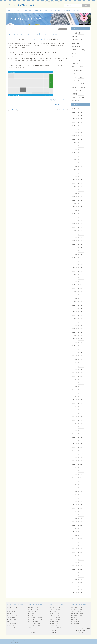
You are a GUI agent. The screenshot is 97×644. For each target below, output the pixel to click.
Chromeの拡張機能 (33, 622)
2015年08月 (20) (78, 529)
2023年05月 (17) (78, 214)
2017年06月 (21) (78, 454)
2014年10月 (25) (78, 562)
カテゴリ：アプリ (63, 29)
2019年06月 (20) (78, 373)
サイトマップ (77, 11)
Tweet (57, 104)
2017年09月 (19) (78, 444)
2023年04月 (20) (78, 217)
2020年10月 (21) (78, 319)
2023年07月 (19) (78, 207)
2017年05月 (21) (78, 457)
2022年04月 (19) (78, 258)
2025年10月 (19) (78, 115)
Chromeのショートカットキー (36, 620)
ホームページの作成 (77, 609)
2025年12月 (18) (78, 109)
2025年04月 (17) (78, 136)
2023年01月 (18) (78, 227)
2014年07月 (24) (78, 572)
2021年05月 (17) (78, 295)
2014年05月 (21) (78, 579)
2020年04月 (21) (78, 339)
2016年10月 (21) (78, 481)
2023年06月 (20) (78, 210)
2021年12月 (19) (78, 271)
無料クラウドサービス (56, 626)
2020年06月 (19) (78, 332)
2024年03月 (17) (78, 180)
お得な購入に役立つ (34, 611)
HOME (9, 11)
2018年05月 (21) (78, 417)
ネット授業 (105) (78, 33)
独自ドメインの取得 (77, 607)
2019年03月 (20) (78, 383)
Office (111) (76, 60)
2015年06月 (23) (78, 535)
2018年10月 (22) (78, 400)
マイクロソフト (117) (79, 90)
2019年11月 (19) (78, 356)
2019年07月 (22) (78, 369)
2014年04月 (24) (78, 583)
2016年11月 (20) (78, 478)
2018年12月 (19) (78, 393)
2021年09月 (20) (78, 281)
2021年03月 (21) (78, 302)
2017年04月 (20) (78, 461)
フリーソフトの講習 (55, 613)
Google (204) (77, 47)
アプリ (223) (76, 74)
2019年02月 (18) (78, 386)
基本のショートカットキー (35, 618)
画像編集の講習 (75, 622)
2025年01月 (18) (78, 146)
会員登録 (58, 11)
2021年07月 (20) (78, 288)
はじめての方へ (18, 11)
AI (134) (75, 36)
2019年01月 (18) (78, 390)
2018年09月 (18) (78, 403)
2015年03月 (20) (78, 545)
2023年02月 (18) (78, 224)
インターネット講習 (55, 609)
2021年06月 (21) (78, 292)
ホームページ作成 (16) (79, 87)
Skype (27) (76, 63)
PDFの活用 (53, 632)
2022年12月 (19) (78, 231)
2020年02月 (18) (78, 346)
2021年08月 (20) (78, 285)
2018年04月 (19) (78, 420)
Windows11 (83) (77, 70)
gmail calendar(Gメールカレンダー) (36, 39)
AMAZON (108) (77, 40)
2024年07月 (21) (78, 166)
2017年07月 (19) (78, 451)
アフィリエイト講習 (55, 620)
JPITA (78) (76, 53)
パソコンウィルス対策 (34, 626)
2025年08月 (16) (78, 122)
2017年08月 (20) (78, 447)
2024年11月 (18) (78, 153)
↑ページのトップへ (12, 607)
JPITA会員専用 (11, 628)
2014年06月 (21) (78, 576)
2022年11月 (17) (78, 234)
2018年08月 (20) (78, 407)
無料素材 (31, 616)
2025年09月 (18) (78, 119)
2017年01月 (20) (78, 471)
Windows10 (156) (78, 67)
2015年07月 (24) (78, 532)
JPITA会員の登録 (11, 620)
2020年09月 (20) (78, 322)
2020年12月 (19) (78, 312)
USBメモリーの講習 (55, 618)
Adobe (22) (76, 43)
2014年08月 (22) (78, 569)
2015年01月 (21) (78, 552)
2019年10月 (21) (78, 359)
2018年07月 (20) (78, 410)
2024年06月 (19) (78, 170)
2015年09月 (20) (78, 525)
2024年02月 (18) (78, 183)
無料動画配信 (32, 613)
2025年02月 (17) (78, 143)
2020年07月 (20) (78, 329)
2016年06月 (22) (78, 495)
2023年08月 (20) (78, 204)
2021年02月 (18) (78, 305)
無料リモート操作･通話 (56, 628)
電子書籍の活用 (75, 624)
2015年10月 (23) (78, 522)
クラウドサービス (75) (79, 77)
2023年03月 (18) (78, 220)
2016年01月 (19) (78, 512)
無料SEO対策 (75, 618)
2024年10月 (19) (78, 156)
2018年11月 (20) (78, 397)
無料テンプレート (76, 620)
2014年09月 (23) (78, 566)
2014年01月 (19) (78, 593)
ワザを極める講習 (55, 624)
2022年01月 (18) (78, 268)
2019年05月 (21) (78, 376)
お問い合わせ (66, 11)
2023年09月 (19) (78, 200)
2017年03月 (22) (78, 464)
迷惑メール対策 (32, 628)
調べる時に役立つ (33, 607)
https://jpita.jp (82, 630)
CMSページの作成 (76, 611)
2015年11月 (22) (78, 518)
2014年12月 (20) (78, 556)
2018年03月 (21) (78, 424)
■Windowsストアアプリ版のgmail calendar (54, 100)
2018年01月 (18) (78, 430)
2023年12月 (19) (78, 190)
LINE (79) (75, 57)
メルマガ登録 (49, 11)
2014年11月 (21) (78, 559)
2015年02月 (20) (78, 549)
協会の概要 (28, 11)
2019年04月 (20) (78, 380)
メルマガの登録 (11, 618)
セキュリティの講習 (55, 616)
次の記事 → (62, 109)
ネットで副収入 (54, 622)
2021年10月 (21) (78, 278)
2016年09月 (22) (78, 485)
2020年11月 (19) (78, 315)
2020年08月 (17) (78, 325)
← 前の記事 (13, 109)
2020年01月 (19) (78, 349)
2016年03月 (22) (78, 505)
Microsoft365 (54, 611)
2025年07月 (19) (78, 126)
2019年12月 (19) (78, 352)
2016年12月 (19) (78, 474)
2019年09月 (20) (78, 363)
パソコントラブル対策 (34, 624)
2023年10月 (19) (78, 197)
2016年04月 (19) (78, 501)
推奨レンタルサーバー (77, 613)
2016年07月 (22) (78, 491)
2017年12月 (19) (78, 434)
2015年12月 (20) (78, 515)
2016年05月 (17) (78, 498)
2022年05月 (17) (78, 254)
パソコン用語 (32, 632)
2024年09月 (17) (78, 160)
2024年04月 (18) (78, 176)
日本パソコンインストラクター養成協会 (20, 641)
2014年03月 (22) (78, 586)
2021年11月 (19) (78, 275)
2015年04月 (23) (78, 542)
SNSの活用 (53, 630)
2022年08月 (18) (78, 244)
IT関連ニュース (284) (79, 50)
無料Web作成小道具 (77, 616)
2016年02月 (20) (78, 508)
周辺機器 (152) (77, 94)
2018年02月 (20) (78, 427)
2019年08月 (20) (78, 366)
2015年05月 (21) (78, 539)
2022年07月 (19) (78, 247)
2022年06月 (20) (78, 251)
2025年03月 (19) (78, 139)
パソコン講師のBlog (12, 624)
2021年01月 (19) (78, 308)
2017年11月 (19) (78, 437)
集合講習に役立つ (33, 609)
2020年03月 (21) (78, 342)
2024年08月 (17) (78, 163)
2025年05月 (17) (78, 132)
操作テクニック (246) (79, 97)
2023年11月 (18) (78, 193)
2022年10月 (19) (78, 237)
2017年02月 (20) (78, 468)
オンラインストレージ (34, 630)
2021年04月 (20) (78, 298)
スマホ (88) (76, 80)
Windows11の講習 (55, 607)
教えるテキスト (38, 11)
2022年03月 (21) (78, 261)
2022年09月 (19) (78, 241)
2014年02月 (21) (78, 589)
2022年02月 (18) (78, 264)
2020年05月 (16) (78, 336)
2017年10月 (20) (78, 440)
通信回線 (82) (76, 101)
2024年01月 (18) (78, 187)
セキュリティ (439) (78, 84)
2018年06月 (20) (78, 413)
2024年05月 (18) (78, 173)
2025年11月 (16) (78, 112)
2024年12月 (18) (78, 149)
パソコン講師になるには (13, 616)
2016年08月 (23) (78, 488)
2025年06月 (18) (78, 129)
